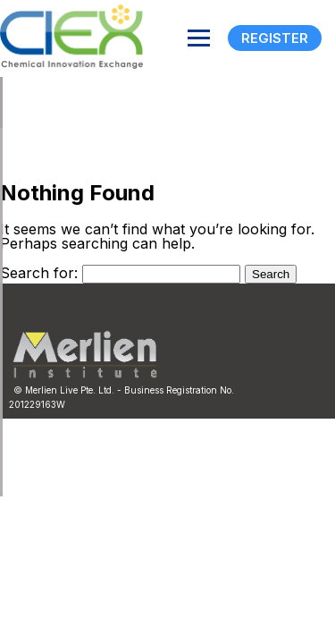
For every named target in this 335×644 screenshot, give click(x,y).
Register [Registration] (275, 38)
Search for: (39, 273)
